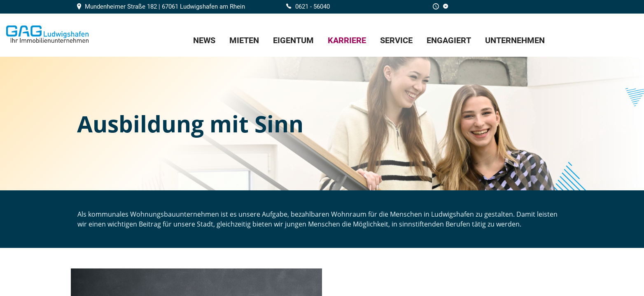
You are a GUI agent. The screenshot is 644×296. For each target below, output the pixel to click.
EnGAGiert (449, 40)
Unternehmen (515, 40)
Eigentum (293, 40)
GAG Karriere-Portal (600, 35)
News (204, 40)
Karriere (347, 40)
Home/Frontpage (47, 34)
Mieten (244, 40)
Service (396, 40)
